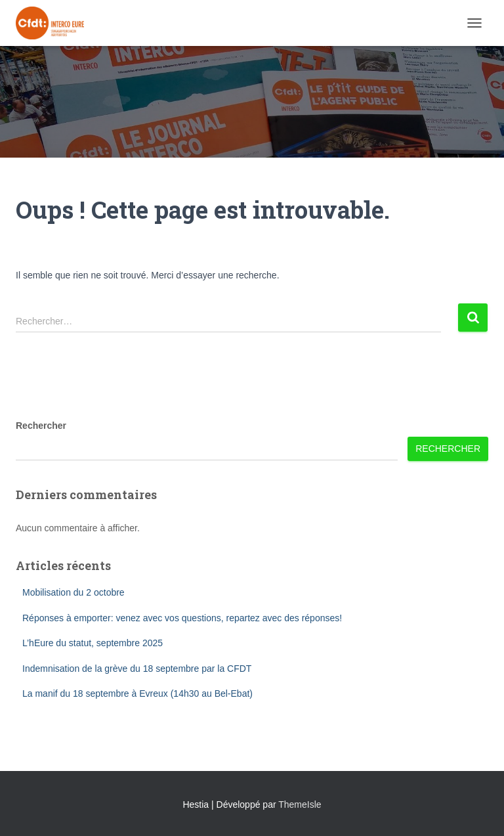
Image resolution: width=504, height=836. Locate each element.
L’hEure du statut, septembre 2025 (93, 643)
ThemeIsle (300, 804)
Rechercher (41, 426)
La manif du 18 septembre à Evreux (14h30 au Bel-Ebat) (137, 693)
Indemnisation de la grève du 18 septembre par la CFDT (137, 669)
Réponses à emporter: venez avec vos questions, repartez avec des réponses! (182, 618)
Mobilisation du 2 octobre (73, 592)
